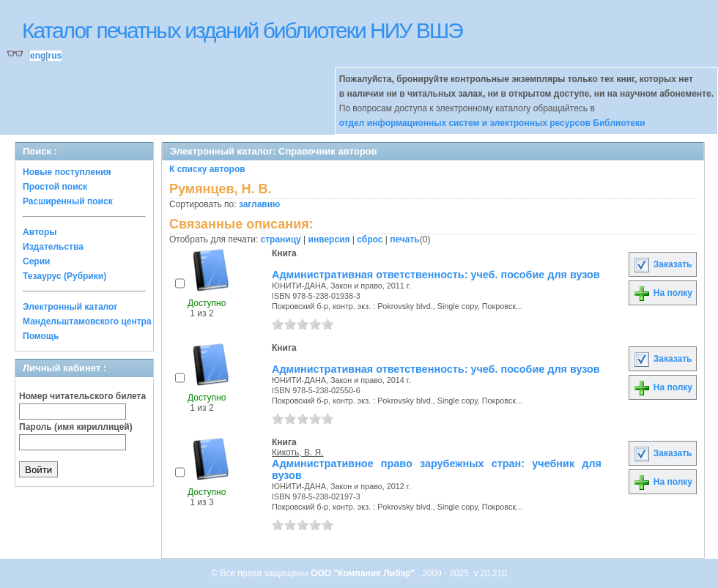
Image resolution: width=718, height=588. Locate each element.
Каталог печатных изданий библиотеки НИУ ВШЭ (242, 30)
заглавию (259, 204)
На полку (663, 293)
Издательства (53, 247)
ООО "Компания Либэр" (364, 573)
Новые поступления (67, 172)
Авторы (40, 232)
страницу (281, 239)
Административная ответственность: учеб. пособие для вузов (436, 275)
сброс (370, 239)
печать (405, 239)
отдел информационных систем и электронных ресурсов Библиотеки (492, 123)
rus (55, 56)
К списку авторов (207, 169)
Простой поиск (55, 187)
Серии (36, 261)
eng (38, 56)
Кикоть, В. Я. (298, 453)
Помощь (41, 336)
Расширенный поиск (68, 201)
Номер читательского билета (82, 396)
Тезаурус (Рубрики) (64, 276)
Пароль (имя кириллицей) (76, 427)
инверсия (329, 239)
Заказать (662, 264)
